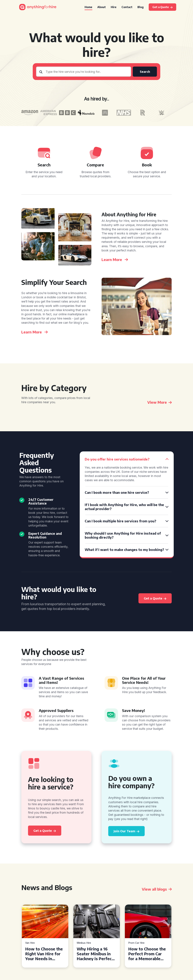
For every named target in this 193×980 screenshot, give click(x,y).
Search (145, 72)
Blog (141, 7)
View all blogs (157, 889)
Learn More (115, 259)
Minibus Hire (84, 943)
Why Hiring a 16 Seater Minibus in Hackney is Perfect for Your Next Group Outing (96, 954)
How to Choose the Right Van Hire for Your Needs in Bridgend (44, 954)
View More (160, 402)
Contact (127, 7)
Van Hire (30, 943)
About (102, 7)
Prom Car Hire (136, 943)
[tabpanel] (45, 936)
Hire (114, 7)
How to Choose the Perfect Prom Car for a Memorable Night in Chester (147, 954)
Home (88, 7)
